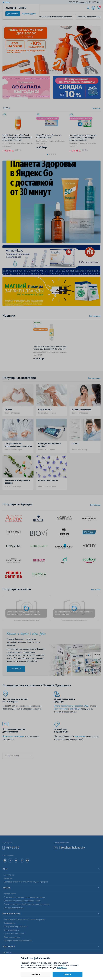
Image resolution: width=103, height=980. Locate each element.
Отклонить (36, 974)
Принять (68, 974)
